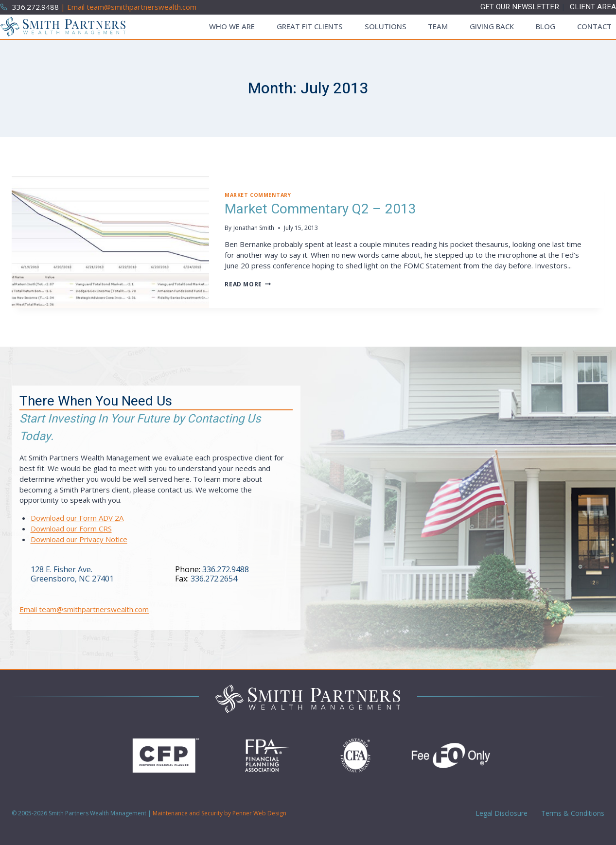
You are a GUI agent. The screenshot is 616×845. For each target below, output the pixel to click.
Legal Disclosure (501, 813)
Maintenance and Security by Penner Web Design (220, 813)
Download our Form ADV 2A (77, 518)
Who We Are (232, 26)
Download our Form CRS (71, 528)
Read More (247, 284)
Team (438, 26)
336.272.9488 (226, 569)
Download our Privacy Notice (79, 539)
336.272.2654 (214, 579)
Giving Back (492, 26)
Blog (546, 26)
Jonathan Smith (254, 228)
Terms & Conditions (572, 813)
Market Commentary (258, 195)
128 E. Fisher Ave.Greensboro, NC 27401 (72, 574)
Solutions (386, 26)
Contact (594, 26)
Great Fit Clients (310, 26)
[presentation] (110, 242)
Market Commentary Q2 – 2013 (320, 209)
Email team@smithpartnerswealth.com (84, 609)
